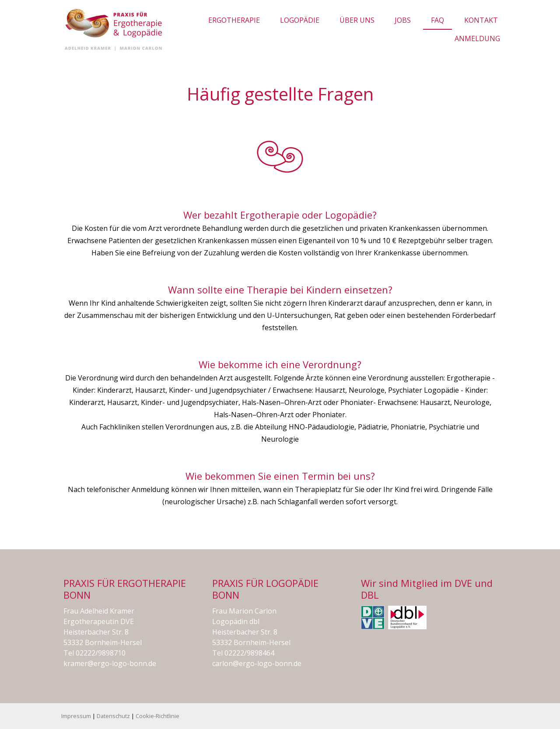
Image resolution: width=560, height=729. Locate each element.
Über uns (357, 20)
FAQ (437, 20)
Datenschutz (113, 716)
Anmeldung (477, 38)
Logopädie (300, 20)
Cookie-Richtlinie (157, 716)
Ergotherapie (234, 20)
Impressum (76, 716)
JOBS (403, 20)
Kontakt (481, 20)
